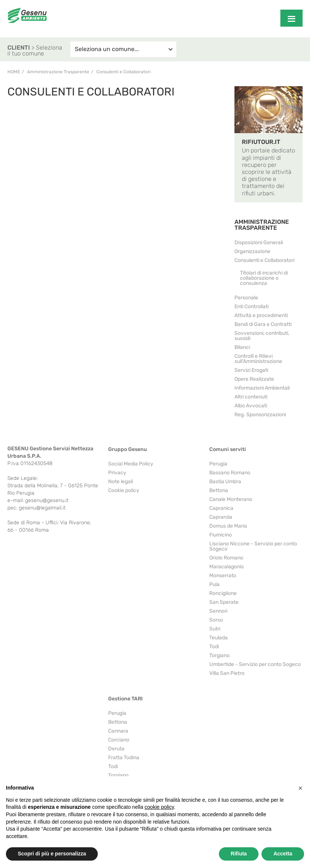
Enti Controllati (251, 307)
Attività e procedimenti (261, 315)
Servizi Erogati (251, 370)
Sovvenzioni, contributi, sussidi (262, 336)
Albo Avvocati (251, 406)
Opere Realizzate (254, 379)
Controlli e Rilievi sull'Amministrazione (258, 359)
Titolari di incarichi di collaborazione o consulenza (264, 278)
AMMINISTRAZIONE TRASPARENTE (262, 225)
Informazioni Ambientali (262, 388)
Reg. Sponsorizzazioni (260, 415)
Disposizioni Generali (259, 243)
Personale (246, 298)
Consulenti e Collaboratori (264, 260)
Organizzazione (252, 251)
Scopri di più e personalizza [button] (52, 854)
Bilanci (242, 347)
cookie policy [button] (159, 807)
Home (14, 72)
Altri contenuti (251, 397)
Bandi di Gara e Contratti (263, 324)
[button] (300, 788)
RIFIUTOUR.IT (261, 142)
